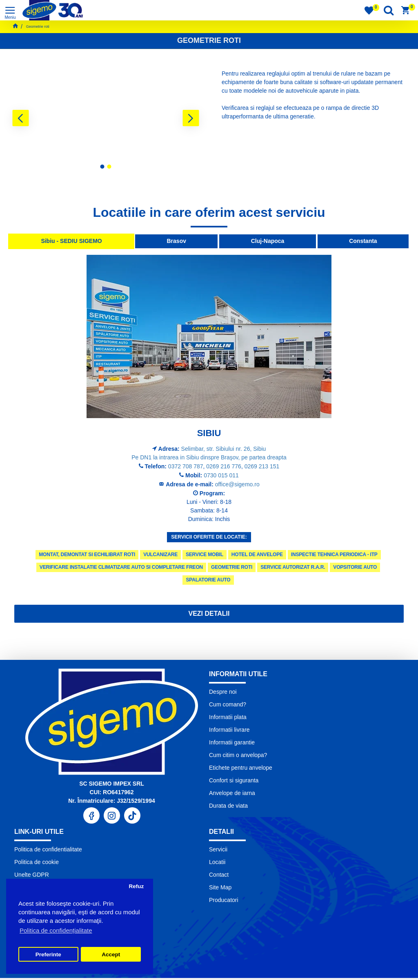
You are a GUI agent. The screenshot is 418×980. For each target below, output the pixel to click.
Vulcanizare (160, 555)
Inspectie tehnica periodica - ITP (334, 555)
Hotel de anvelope (257, 555)
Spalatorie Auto (208, 580)
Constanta (363, 241)
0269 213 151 (262, 466)
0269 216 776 (224, 466)
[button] (20, 118)
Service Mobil (205, 555)
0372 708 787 (186, 466)
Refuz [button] (136, 886)
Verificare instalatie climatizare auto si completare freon (121, 567)
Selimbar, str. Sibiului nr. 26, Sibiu (224, 449)
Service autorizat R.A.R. (293, 567)
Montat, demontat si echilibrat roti (87, 555)
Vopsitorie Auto (355, 567)
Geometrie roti (232, 567)
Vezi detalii (209, 614)
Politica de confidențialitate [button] (56, 930)
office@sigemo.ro (237, 484)
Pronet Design (257, 971)
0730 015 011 (221, 475)
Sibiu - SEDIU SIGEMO (71, 241)
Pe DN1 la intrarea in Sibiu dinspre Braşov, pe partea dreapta (209, 457)
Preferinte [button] (48, 954)
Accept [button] (111, 954)
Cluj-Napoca (268, 241)
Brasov (177, 241)
